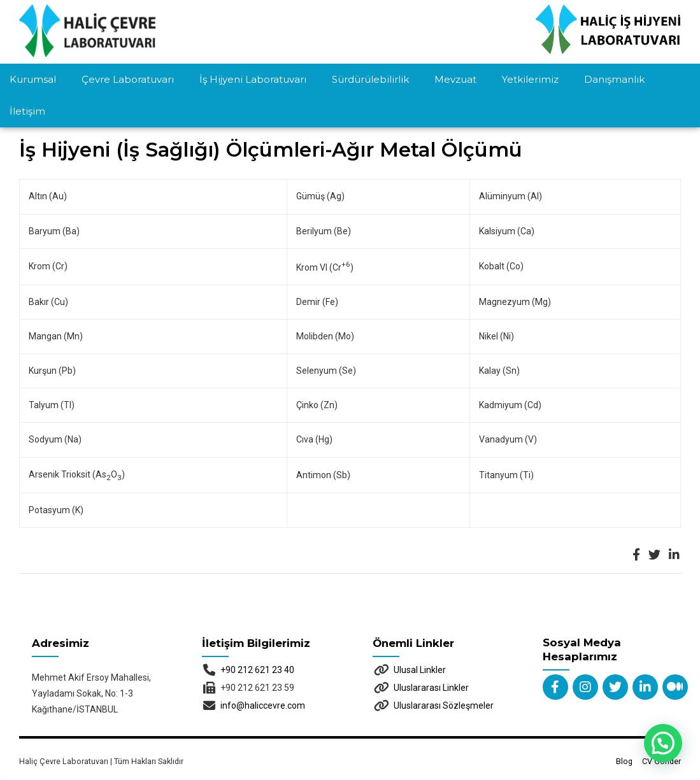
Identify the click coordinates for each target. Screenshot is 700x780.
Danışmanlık (614, 79)
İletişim (27, 111)
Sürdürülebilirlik (370, 79)
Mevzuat (455, 79)
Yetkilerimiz (530, 79)
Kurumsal (33, 79)
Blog (624, 729)
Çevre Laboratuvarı (128, 79)
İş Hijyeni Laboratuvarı (253, 79)
